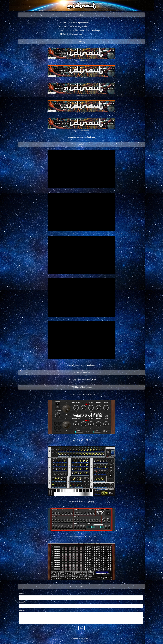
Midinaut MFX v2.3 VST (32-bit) (81, 502)
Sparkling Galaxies (84, 130)
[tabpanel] (81, 15)
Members (82, 642)
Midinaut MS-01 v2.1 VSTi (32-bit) (81, 440)
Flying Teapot (84, 113)
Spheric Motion (84, 60)
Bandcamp (96, 30)
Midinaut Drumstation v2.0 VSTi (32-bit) (81, 537)
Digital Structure (84, 78)
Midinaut (77, 60)
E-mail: (22, 602)
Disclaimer (89, 638)
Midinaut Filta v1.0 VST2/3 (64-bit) (81, 394)
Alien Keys (84, 95)
